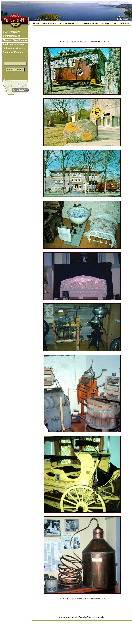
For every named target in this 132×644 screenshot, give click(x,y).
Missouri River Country (15, 40)
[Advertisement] (82, 35)
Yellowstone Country (14, 48)
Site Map (124, 23)
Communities (49, 23)
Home (36, 23)
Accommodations (69, 23)
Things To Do (109, 23)
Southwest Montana (13, 44)
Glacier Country (11, 32)
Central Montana (11, 36)
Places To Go (91, 23)
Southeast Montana (13, 52)
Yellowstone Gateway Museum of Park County (88, 42)
